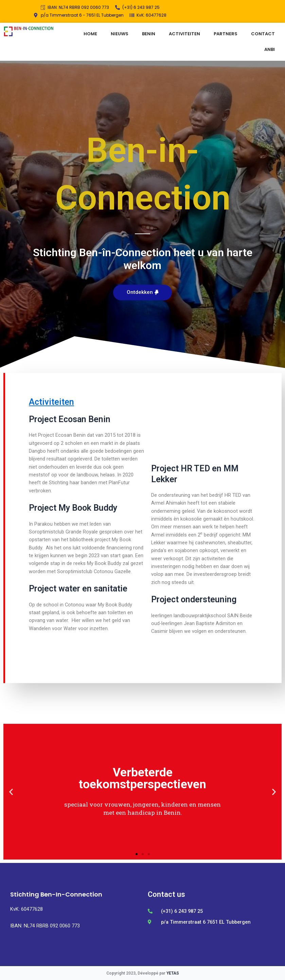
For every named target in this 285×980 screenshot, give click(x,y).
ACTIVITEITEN (184, 34)
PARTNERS (226, 34)
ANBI (270, 49)
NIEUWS (120, 34)
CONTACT (263, 34)
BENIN (149, 34)
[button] (142, 293)
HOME (90, 34)
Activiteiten (51, 402)
